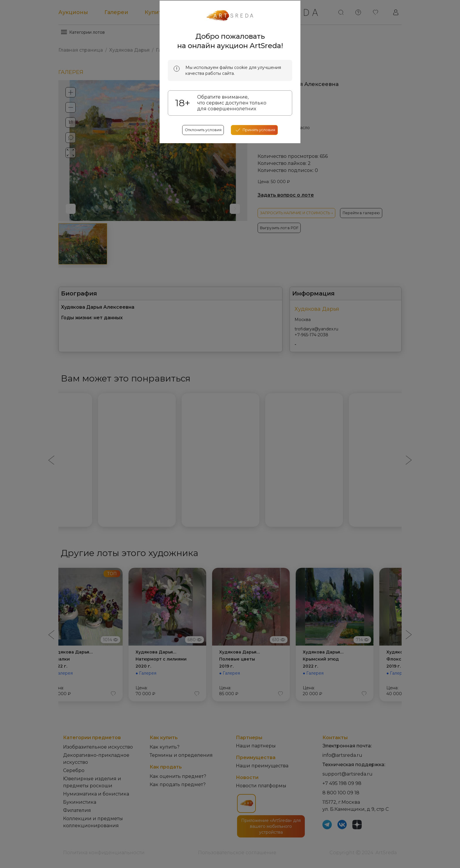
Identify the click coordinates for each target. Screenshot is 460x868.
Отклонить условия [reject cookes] (200, 219)
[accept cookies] (258, 219)
